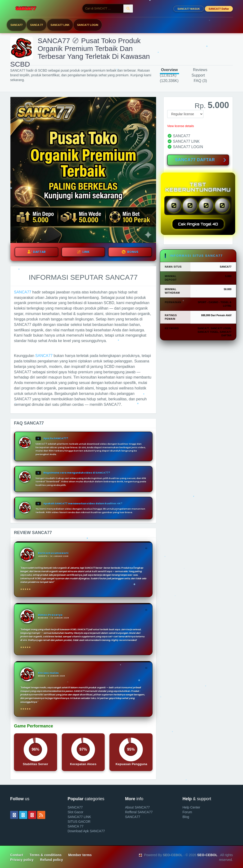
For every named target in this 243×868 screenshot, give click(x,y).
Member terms (80, 855)
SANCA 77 (36, 25)
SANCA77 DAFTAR (200, 160)
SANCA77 (16, 25)
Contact (17, 855)
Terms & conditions (46, 855)
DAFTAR (36, 252)
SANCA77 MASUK (189, 9)
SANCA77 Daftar (219, 9)
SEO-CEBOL (207, 855)
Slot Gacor (76, 812)
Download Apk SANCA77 (86, 831)
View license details (181, 126)
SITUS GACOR (79, 822)
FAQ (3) (200, 81)
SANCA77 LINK (60, 25)
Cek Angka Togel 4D (198, 224)
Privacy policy (22, 860)
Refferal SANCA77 (139, 812)
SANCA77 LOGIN (88, 25)
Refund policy (51, 860)
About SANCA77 (137, 807)
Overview (169, 70)
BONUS (130, 252)
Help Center (191, 807)
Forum (187, 812)
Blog (186, 817)
